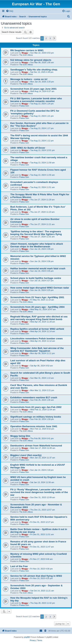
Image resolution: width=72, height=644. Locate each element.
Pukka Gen (24, 106)
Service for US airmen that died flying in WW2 (36, 576)
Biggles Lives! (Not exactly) (26, 455)
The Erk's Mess (26, 55)
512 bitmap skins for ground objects (31, 60)
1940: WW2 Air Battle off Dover (28, 148)
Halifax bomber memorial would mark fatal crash (38, 268)
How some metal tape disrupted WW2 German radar (40, 288)
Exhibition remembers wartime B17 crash (34, 397)
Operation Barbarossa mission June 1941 (34, 426)
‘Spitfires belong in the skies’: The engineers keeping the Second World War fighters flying (36, 233)
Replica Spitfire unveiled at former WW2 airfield (37, 329)
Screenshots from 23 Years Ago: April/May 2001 (37, 297)
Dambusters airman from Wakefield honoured (36, 446)
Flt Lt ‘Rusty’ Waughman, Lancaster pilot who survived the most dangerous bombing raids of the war (39, 492)
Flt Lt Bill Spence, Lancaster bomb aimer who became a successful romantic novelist (36, 100)
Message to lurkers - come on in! (29, 79)
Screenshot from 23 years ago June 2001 (33, 89)
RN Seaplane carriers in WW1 (27, 50)
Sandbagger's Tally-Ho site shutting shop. (34, 70)
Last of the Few (19, 566)
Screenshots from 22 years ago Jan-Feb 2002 (36, 407)
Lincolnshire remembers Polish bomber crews (37, 339)
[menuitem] (10, 11)
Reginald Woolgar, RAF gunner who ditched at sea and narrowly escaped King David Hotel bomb (39, 318)
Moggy (25, 53)
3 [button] (50, 38)
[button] (54, 38)
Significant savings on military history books (36, 417)
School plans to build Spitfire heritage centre (36, 278)
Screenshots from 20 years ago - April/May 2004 (37, 307)
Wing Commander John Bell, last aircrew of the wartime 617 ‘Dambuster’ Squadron (37, 349)
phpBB (27, 637)
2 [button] (46, 38)
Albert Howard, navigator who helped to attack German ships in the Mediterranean (37, 245)
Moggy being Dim (20, 436)
